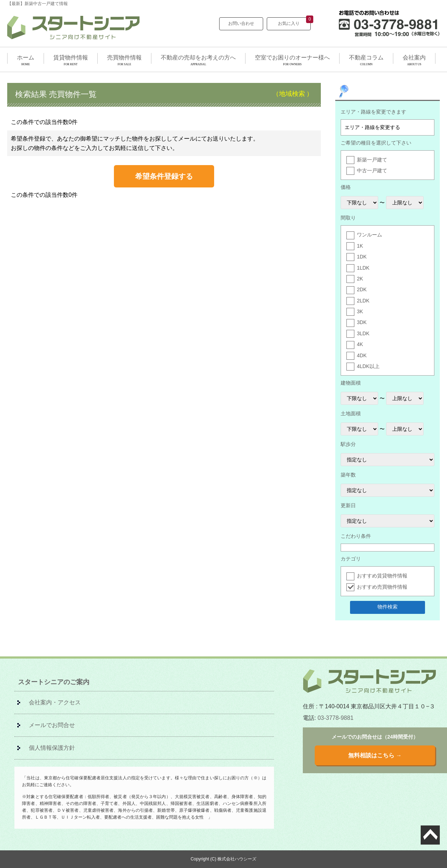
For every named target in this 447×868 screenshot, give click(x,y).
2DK (362, 289)
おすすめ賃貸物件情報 (382, 576)
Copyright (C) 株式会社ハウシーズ (224, 859)
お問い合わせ (241, 23)
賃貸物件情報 (71, 57)
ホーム (26, 57)
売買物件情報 (124, 57)
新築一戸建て (372, 160)
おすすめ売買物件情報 (382, 587)
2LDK (363, 301)
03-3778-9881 (336, 718)
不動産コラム (366, 57)
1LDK (363, 268)
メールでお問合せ (52, 725)
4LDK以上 (368, 366)
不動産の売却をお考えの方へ (198, 57)
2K (360, 279)
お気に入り (294, 22)
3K (360, 311)
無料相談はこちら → (375, 755)
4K (360, 344)
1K (360, 246)
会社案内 (414, 57)
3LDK (363, 333)
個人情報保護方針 (52, 748)
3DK (362, 322)
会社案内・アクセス (55, 702)
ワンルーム (369, 235)
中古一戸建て (372, 170)
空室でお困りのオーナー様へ (292, 57)
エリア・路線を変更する (372, 127)
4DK (362, 355)
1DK (362, 257)
